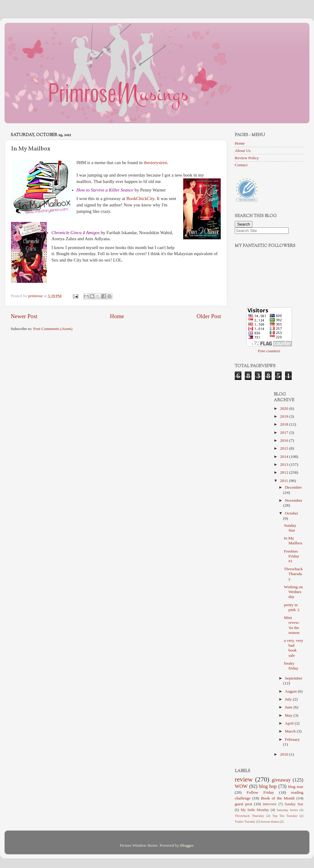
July (289, 699)
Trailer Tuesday (245, 821)
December (293, 487)
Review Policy (247, 158)
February (293, 739)
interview (270, 804)
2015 (284, 448)
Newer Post (24, 316)
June (289, 707)
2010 (284, 754)
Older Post (209, 316)
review (244, 779)
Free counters (269, 351)
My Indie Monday (255, 810)
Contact (241, 165)
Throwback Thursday (293, 574)
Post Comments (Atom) (53, 329)
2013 (284, 464)
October (292, 513)
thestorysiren (155, 163)
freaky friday (291, 666)
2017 (284, 432)
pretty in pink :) (292, 607)
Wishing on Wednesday (293, 592)
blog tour (296, 787)
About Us (243, 151)
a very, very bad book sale (293, 648)
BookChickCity (141, 199)
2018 (284, 424)
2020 (284, 408)
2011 (284, 481)
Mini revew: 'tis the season (292, 625)
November (294, 500)
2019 (284, 416)
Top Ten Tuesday (285, 816)
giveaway (281, 780)
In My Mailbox (293, 541)
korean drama (270, 821)
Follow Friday (260, 792)
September (294, 678)
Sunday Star (290, 528)
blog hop (268, 786)
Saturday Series (287, 810)
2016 (284, 440)
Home (117, 316)
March (291, 731)
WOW (241, 786)
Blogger (187, 845)
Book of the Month (278, 798)
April (290, 723)
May (289, 715)
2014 (284, 457)
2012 (284, 472)
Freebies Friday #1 (291, 556)
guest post (243, 804)
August (291, 691)
